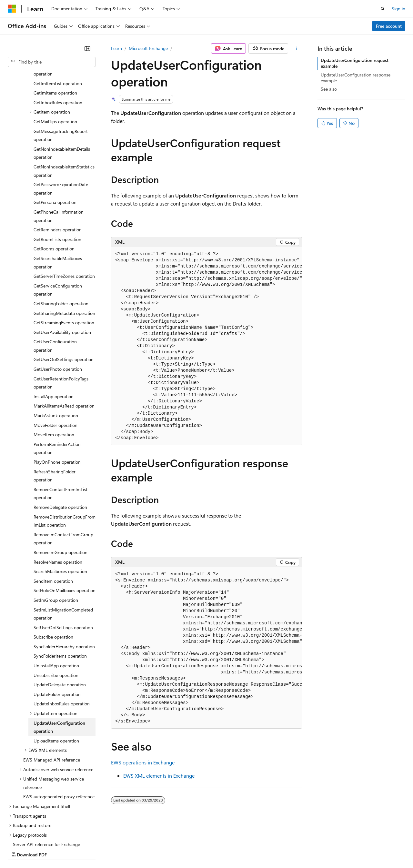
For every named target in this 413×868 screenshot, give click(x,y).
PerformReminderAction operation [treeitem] (57, 392)
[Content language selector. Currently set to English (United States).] (37, 833)
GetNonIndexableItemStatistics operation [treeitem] (64, 115)
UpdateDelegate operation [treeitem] (60, 628)
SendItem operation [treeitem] (53, 525)
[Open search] (383, 9)
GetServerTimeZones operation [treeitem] (64, 220)
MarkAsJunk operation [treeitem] (56, 359)
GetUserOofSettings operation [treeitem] (64, 303)
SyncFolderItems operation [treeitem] (60, 600)
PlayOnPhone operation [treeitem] (57, 406)
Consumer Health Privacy (185, 848)
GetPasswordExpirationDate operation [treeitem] (61, 132)
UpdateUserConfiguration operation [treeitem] (59, 671)
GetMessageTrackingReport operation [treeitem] (61, 79)
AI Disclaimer (21, 848)
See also (329, 89)
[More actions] (296, 48)
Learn (116, 48)
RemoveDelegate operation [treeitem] (60, 451)
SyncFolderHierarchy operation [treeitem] (64, 590)
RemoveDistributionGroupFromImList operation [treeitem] (65, 465)
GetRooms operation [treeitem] (54, 192)
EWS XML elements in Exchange (159, 776)
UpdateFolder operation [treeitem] (57, 638)
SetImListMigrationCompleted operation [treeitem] (63, 558)
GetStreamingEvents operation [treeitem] (64, 266)
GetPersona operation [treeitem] (55, 146)
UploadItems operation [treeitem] (56, 685)
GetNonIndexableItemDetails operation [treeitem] (62, 97)
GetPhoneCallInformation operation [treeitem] (59, 160)
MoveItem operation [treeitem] (54, 378)
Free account (389, 26)
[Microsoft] (12, 9)
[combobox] (52, 62)
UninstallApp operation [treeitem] (56, 609)
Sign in (398, 9)
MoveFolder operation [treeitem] (55, 369)
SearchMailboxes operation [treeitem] (60, 515)
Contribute (116, 848)
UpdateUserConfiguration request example (355, 63)
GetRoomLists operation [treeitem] (57, 183)
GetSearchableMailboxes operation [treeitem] (58, 206)
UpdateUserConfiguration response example (356, 78)
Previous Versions (59, 848)
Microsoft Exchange (148, 48)
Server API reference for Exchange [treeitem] (46, 788)
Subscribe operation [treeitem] (53, 581)
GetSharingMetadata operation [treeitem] (64, 257)
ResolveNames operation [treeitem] (58, 506)
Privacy (141, 848)
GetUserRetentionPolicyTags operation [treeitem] (61, 327)
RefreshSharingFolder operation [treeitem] (55, 420)
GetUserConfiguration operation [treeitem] (55, 290)
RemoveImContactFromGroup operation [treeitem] (63, 483)
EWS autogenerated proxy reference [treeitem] (59, 740)
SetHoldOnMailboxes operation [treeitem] (65, 534)
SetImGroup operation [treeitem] (56, 544)
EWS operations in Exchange (143, 762)
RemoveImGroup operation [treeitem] (60, 496)
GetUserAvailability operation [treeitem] (62, 276)
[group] (206, 346)
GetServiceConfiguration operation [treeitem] (58, 234)
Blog (88, 848)
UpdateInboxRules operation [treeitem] (62, 647)
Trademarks (267, 848)
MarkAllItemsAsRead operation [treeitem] (64, 350)
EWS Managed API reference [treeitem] (52, 704)
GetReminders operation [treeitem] (58, 173)
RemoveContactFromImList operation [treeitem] (60, 437)
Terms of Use (236, 848)
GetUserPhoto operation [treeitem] (58, 313)
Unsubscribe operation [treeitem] (56, 619)
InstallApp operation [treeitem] (54, 340)
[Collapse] (87, 48)
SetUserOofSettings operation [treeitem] (63, 571)
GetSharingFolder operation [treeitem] (61, 247)
